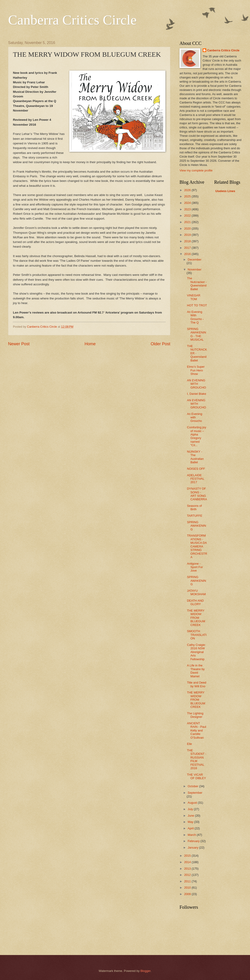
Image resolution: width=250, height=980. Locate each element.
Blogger (146, 971)
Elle (189, 744)
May (191, 822)
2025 (188, 196)
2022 (188, 216)
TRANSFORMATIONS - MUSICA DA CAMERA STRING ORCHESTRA (197, 546)
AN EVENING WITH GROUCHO (196, 384)
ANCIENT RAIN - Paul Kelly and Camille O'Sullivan (197, 730)
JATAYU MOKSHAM (196, 592)
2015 (188, 856)
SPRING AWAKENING (197, 526)
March (192, 835)
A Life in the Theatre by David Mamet (196, 671)
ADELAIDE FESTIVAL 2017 (195, 479)
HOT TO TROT (197, 305)
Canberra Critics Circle (72, 20)
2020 (188, 229)
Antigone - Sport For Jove (195, 567)
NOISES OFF (196, 469)
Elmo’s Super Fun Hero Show (196, 370)
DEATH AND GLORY (195, 602)
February (194, 841)
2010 (188, 888)
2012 (188, 875)
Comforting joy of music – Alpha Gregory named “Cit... (197, 436)
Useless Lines (225, 191)
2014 (188, 862)
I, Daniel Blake (197, 394)
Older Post (160, 344)
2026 (188, 190)
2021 (188, 222)
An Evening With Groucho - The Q (195, 317)
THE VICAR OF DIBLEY (196, 776)
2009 (188, 894)
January (193, 848)
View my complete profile (196, 170)
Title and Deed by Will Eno (197, 684)
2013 (188, 869)
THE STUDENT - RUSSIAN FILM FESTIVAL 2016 (197, 759)
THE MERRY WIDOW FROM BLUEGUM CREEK (196, 618)
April (191, 828)
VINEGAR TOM (194, 297)
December (194, 260)
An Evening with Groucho (195, 417)
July (191, 809)
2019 (188, 235)
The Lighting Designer (195, 715)
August (193, 803)
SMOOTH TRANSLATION (197, 635)
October (193, 786)
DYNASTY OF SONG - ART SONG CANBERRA (197, 494)
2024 (188, 203)
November (194, 269)
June (191, 816)
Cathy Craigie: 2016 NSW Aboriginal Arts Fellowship (196, 652)
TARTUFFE (195, 516)
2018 (188, 241)
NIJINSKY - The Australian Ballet (195, 457)
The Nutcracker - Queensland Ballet (197, 284)
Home (90, 344)
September (195, 793)
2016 (188, 254)
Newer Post (19, 344)
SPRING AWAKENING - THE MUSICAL (197, 334)
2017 (188, 248)
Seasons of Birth (194, 507)
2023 (188, 209)
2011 (188, 881)
